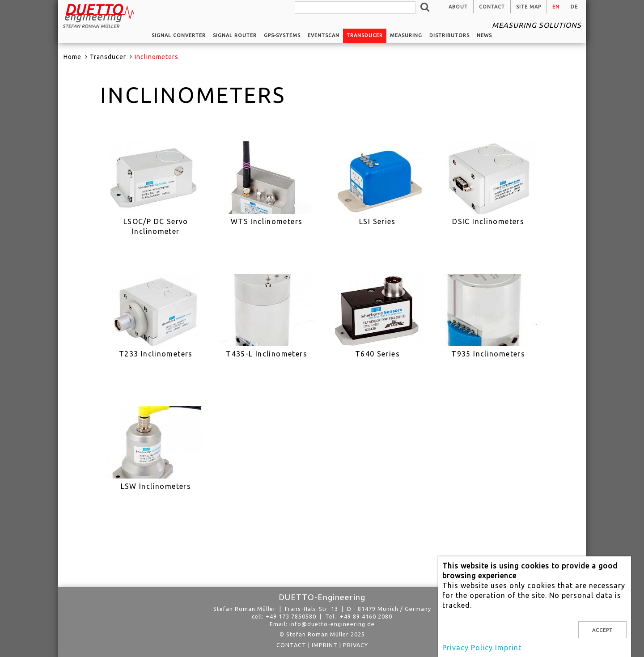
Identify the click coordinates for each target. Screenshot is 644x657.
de (574, 7)
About (458, 7)
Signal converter (179, 35)
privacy (356, 645)
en (556, 7)
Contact (492, 7)
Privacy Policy (468, 648)
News (484, 35)
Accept (602, 630)
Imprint (325, 645)
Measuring (406, 35)
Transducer (365, 35)
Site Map (529, 7)
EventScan (324, 35)
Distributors (449, 35)
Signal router (235, 35)
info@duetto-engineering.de (332, 624)
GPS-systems (282, 35)
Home (72, 57)
